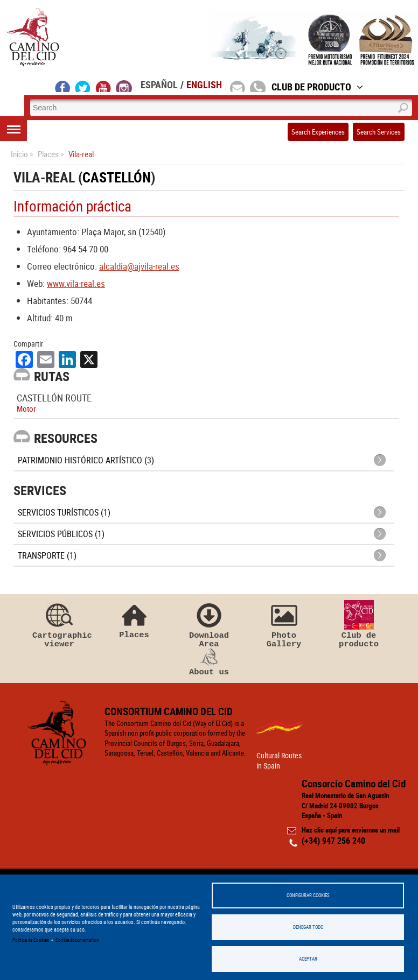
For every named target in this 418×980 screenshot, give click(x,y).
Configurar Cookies (308, 895)
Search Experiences (318, 132)
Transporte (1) (47, 555)
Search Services (379, 132)
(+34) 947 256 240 (333, 841)
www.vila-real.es (76, 283)
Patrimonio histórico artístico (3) (86, 460)
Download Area (209, 624)
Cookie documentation (77, 940)
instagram (124, 86)
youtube (103, 86)
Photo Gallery (284, 624)
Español (159, 84)
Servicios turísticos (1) (64, 512)
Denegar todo (308, 927)
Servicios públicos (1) (61, 534)
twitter (83, 86)
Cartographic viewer (59, 624)
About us (209, 662)
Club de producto (359, 624)
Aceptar (308, 959)
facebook (63, 86)
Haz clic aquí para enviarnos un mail (351, 830)
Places (134, 620)
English (204, 84)
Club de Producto (317, 87)
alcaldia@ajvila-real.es (139, 266)
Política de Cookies (31, 940)
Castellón (117, 177)
